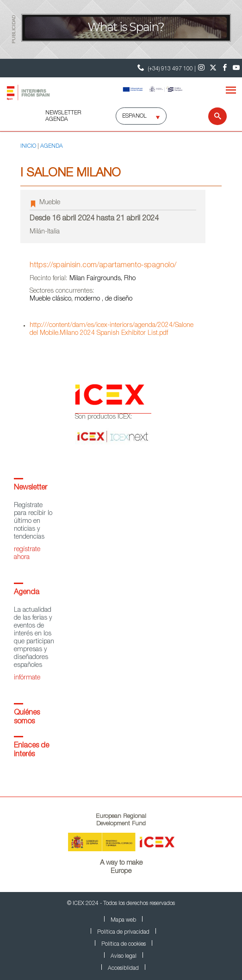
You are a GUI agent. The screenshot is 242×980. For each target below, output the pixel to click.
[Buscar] (212, 116)
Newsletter (31, 488)
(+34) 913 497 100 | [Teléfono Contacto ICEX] (165, 68)
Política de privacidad (123, 932)
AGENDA (57, 119)
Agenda (27, 593)
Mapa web (123, 920)
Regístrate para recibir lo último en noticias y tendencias (33, 521)
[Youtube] (236, 68)
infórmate (27, 678)
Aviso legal (124, 956)
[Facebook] (225, 68)
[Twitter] (213, 68)
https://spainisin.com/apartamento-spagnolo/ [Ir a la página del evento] (103, 266)
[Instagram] (202, 68)
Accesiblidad (123, 968)
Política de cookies (124, 944)
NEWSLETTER (63, 113)
